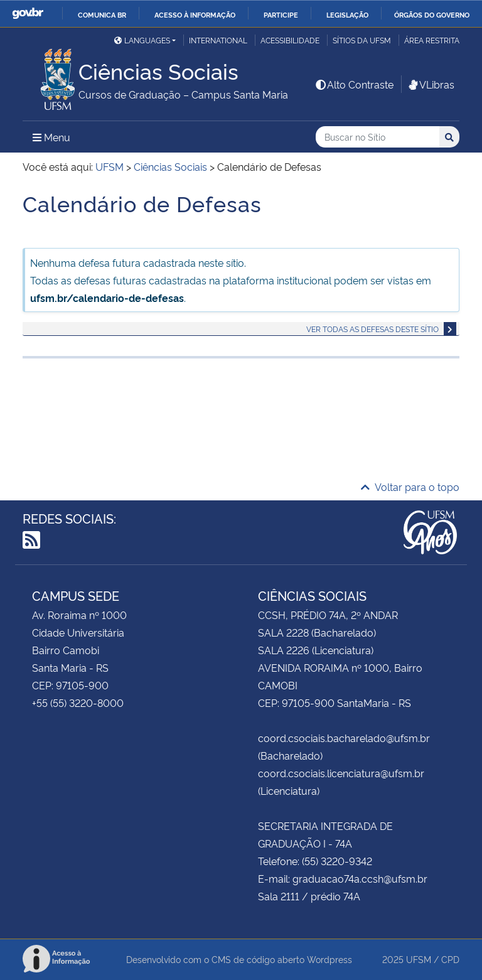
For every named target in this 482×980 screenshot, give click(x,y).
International (218, 40)
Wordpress (329, 959)
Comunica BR (102, 14)
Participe (281, 14)
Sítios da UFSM (362, 40)
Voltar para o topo (410, 487)
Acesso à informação (195, 14)
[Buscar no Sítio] (378, 137)
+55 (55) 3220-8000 (78, 703)
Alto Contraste (354, 84)
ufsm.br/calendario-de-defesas (107, 298)
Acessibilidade (290, 40)
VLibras (431, 84)
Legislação (347, 14)
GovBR (28, 13)
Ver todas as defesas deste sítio (372, 329)
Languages (142, 40)
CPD (450, 959)
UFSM (419, 959)
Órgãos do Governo (432, 14)
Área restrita (432, 40)
